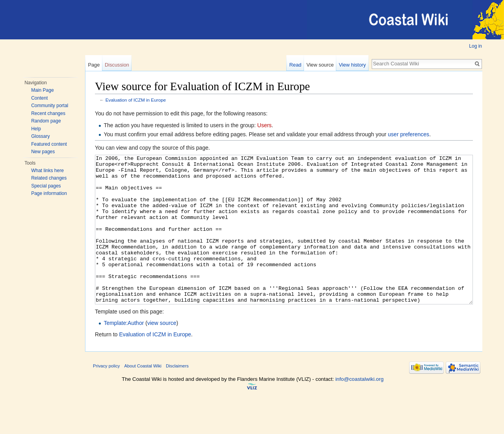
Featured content (49, 144)
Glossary (40, 136)
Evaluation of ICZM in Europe (136, 100)
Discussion (117, 65)
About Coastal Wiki (143, 395)
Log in (475, 46)
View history (352, 65)
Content (39, 98)
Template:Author (124, 352)
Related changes (49, 178)
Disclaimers (177, 395)
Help (36, 129)
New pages (43, 152)
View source (320, 65)
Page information (49, 193)
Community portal (50, 106)
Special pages (46, 186)
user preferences (409, 134)
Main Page (42, 90)
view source (162, 352)
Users (264, 125)
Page (94, 65)
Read (296, 65)
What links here (47, 171)
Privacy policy (106, 395)
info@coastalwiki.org (359, 409)
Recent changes (48, 113)
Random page (46, 121)
